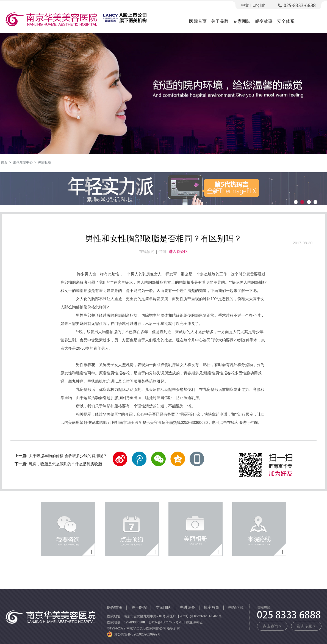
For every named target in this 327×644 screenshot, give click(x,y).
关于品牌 (220, 21)
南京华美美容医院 (51, 20)
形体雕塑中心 (23, 162)
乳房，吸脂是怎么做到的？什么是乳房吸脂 (65, 464)
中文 (245, 5)
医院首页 (198, 21)
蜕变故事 (264, 21)
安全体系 (286, 21)
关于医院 (139, 607)
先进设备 (187, 607)
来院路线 (236, 607)
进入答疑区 (178, 251)
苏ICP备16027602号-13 (166, 622)
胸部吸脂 (45, 162)
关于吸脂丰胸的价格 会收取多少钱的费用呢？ (68, 456)
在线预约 (147, 251)
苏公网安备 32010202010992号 (138, 634)
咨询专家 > (306, 626)
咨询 (162, 251)
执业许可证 (194, 622)
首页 (4, 162)
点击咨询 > (272, 626)
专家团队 (242, 21)
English (259, 5)
